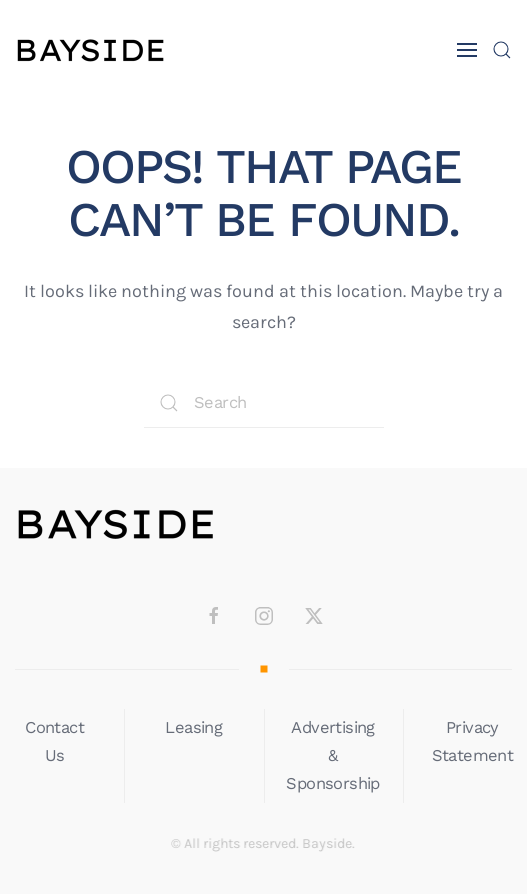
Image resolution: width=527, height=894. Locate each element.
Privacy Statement (472, 741)
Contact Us (54, 741)
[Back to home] (90, 50)
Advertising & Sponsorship (333, 755)
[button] (467, 50)
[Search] (264, 403)
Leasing (193, 727)
